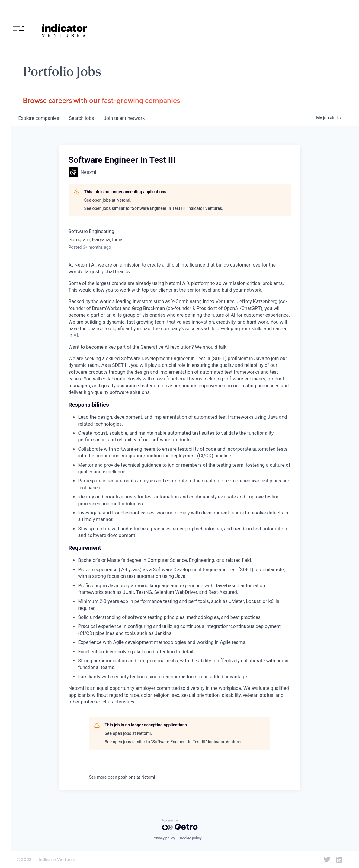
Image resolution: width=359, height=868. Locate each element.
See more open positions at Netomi (122, 777)
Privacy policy (164, 838)
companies (39, 118)
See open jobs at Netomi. (108, 200)
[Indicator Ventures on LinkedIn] (339, 860)
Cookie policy (191, 838)
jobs (81, 118)
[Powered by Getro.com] (180, 825)
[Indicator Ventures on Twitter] (327, 860)
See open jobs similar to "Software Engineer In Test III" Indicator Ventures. (154, 208)
